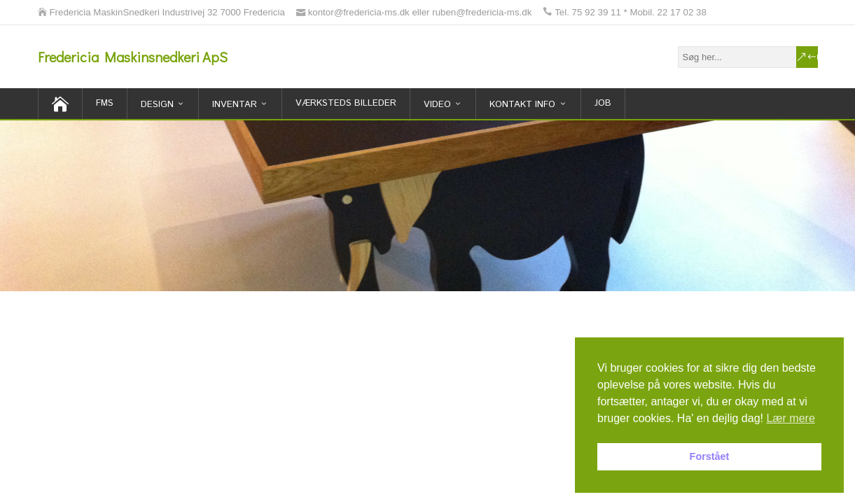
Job (603, 103)
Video (437, 105)
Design (157, 105)
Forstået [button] (710, 456)
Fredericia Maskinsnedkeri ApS (133, 57)
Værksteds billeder (346, 103)
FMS (105, 103)
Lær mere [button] (790, 418)
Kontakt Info (522, 105)
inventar (235, 105)
